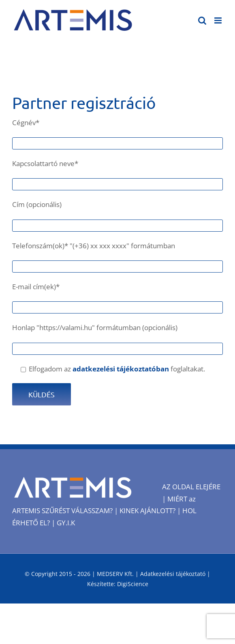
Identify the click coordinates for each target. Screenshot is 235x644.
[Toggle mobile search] (202, 20)
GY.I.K (66, 523)
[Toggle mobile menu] (219, 20)
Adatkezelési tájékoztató (173, 574)
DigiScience (133, 584)
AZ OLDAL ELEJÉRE (191, 487)
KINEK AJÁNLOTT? (147, 511)
